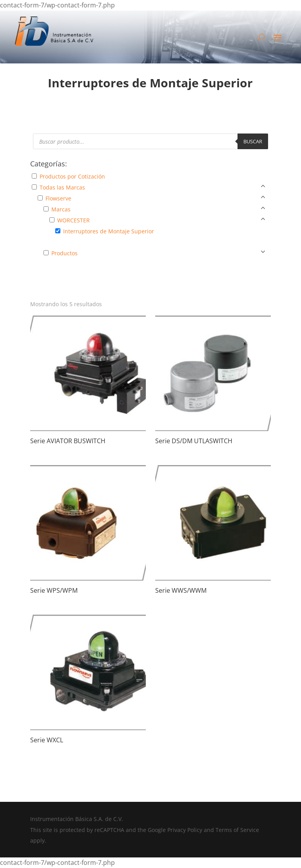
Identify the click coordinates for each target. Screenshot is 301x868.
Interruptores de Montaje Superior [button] (109, 231)
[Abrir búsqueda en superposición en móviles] (150, 141)
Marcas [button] (61, 209)
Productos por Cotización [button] (72, 176)
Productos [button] (64, 253)
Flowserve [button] (58, 198)
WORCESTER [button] (73, 220)
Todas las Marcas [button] (62, 187)
